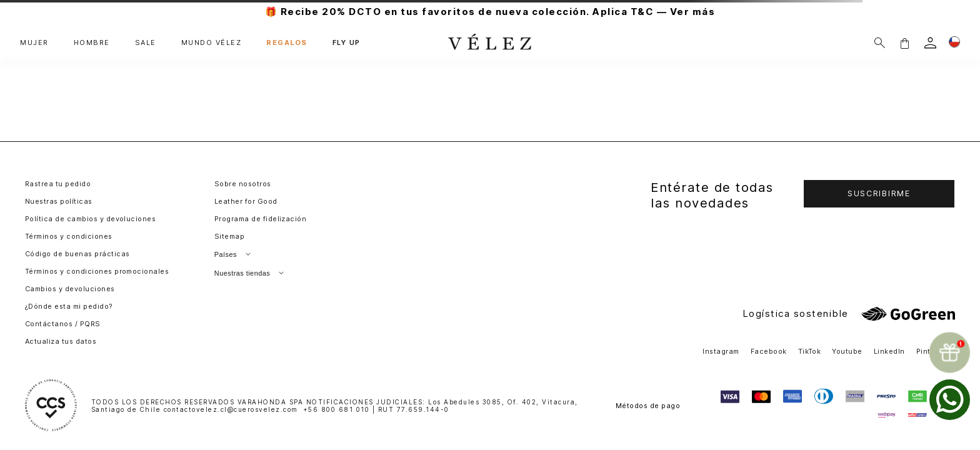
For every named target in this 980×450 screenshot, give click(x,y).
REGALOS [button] (287, 43)
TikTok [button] (810, 351)
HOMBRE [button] (92, 43)
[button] (904, 43)
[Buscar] (880, 43)
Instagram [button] (721, 351)
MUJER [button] (34, 43)
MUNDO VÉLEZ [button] (212, 43)
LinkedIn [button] (889, 351)
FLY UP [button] (347, 43)
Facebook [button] (769, 351)
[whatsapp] (950, 400)
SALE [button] (146, 43)
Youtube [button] (847, 351)
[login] (930, 43)
